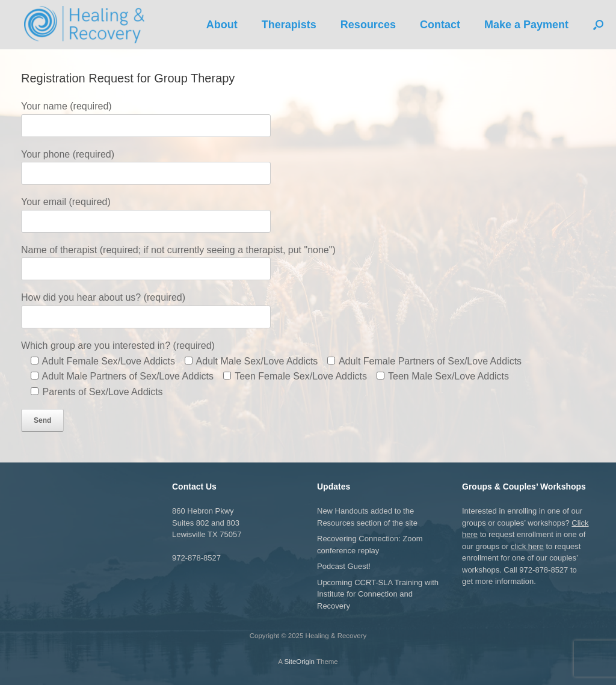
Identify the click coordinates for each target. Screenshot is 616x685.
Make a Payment (526, 25)
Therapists (289, 25)
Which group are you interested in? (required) (118, 346)
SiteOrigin (299, 662)
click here (527, 546)
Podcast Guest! (344, 566)
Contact (440, 25)
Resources (368, 25)
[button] (598, 25)
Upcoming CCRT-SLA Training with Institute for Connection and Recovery (378, 594)
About (222, 25)
